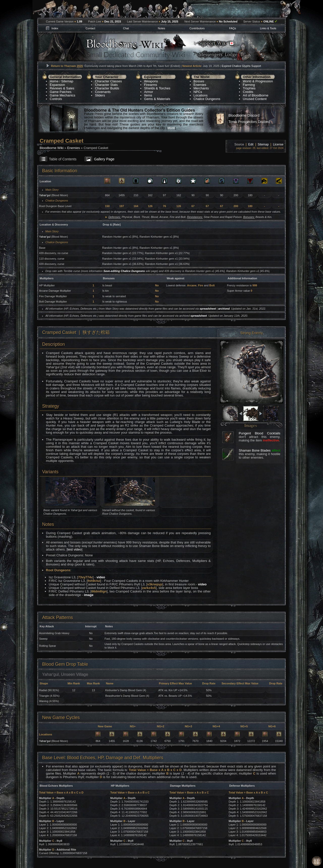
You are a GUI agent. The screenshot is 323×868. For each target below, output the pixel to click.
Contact (90, 28)
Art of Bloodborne (255, 95)
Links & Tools (268, 28)
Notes (162, 28)
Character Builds (107, 88)
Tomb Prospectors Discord (249, 122)
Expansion (57, 85)
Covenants (103, 92)
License (278, 144)
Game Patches (61, 92)
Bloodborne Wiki (52, 148)
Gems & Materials (157, 99)
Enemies (200, 85)
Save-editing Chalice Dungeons (124, 271)
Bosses (199, 81)
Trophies (249, 88)
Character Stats (106, 85)
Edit (251, 144)
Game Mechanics (62, 95)
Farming (249, 85)
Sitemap (67, 81)
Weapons (151, 81)
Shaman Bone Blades (255, 450)
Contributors (197, 28)
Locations (201, 95)
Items (148, 95)
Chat (126, 28)
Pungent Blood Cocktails (260, 433)
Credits (248, 92)
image (89, 595)
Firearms (151, 85)
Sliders (100, 95)
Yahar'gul (45, 195)
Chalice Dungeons (207, 99)
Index (55, 28)
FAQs (233, 28)
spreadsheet (208, 309)
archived (224, 309)
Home (54, 81)
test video (74, 549)
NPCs (198, 92)
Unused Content (255, 99)
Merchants (201, 88)
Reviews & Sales (62, 88)
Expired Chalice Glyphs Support (241, 66)
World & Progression (258, 81)
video (101, 577)
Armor (149, 92)
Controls (56, 99)
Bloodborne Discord (244, 115)
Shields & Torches (157, 88)
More (171, 128)
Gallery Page (104, 159)
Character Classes (108, 81)
